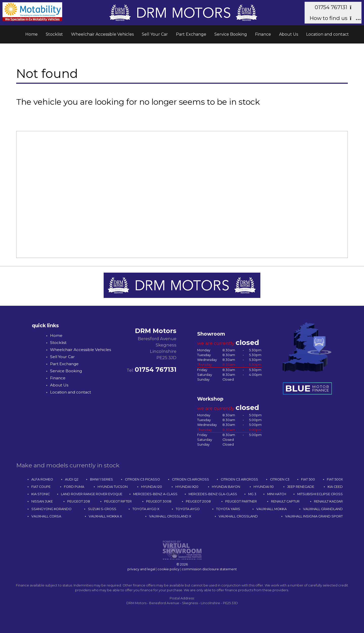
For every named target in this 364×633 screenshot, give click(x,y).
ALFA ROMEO (42, 479)
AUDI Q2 (72, 479)
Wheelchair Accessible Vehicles (102, 34)
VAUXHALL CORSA (46, 516)
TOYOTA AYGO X (146, 509)
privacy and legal (141, 569)
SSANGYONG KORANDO (51, 509)
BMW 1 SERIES (101, 479)
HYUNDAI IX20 (187, 487)
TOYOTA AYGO (188, 509)
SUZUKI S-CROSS (102, 509)
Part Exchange (191, 34)
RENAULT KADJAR (328, 501)
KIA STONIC (41, 494)
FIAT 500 (308, 479)
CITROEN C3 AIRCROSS (239, 479)
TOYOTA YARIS (228, 509)
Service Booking (231, 34)
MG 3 (252, 494)
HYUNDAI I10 (264, 487)
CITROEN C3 (280, 479)
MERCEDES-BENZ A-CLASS (155, 494)
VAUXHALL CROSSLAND (238, 516)
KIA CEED (335, 487)
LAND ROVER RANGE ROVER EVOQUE (92, 494)
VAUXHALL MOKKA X (105, 516)
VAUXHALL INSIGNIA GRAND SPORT (314, 516)
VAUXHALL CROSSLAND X (170, 516)
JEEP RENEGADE (301, 487)
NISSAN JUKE (42, 501)
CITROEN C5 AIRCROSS (190, 479)
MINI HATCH (277, 494)
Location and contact (327, 34)
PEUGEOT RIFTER (118, 501)
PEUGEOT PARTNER (241, 501)
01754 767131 (336, 7)
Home (31, 34)
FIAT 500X (335, 479)
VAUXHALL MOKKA (271, 509)
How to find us (333, 18)
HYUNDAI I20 (152, 487)
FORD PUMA (74, 487)
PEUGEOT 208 (79, 501)
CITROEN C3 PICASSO (142, 479)
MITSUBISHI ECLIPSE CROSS (320, 494)
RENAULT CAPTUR (285, 501)
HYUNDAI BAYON (226, 487)
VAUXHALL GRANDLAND (323, 509)
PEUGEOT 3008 (159, 501)
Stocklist (54, 34)
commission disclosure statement (209, 569)
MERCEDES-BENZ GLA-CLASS (213, 494)
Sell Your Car (155, 34)
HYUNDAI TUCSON (113, 487)
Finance (263, 34)
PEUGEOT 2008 (198, 501)
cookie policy (168, 569)
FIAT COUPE (41, 487)
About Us (289, 34)
